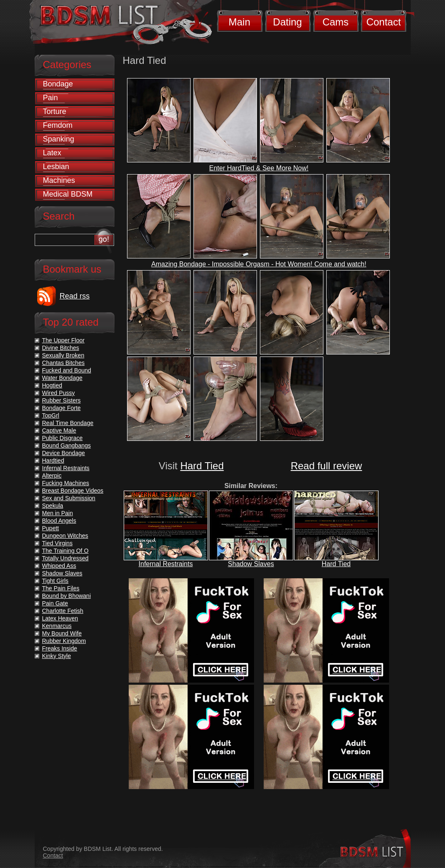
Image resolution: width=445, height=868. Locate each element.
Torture (55, 111)
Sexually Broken (63, 355)
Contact (384, 22)
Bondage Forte (62, 408)
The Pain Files (61, 588)
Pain (51, 98)
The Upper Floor (64, 340)
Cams (336, 22)
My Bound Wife (62, 633)
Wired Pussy (59, 393)
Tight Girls (55, 581)
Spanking (59, 139)
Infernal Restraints (166, 564)
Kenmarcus (57, 626)
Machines (59, 180)
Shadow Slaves (251, 564)
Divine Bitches (61, 348)
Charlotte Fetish (63, 611)
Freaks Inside (60, 648)
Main (239, 22)
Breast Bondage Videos (73, 491)
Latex (52, 153)
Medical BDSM (68, 194)
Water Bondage (62, 378)
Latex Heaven (60, 618)
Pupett (51, 528)
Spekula (53, 506)
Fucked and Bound (67, 370)
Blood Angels (59, 521)
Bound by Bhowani (67, 596)
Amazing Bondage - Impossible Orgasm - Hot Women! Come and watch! (259, 264)
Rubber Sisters (62, 400)
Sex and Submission (69, 498)
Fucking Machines (66, 483)
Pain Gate (55, 603)
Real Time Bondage (68, 423)
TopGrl (51, 415)
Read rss (75, 296)
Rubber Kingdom (64, 641)
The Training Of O (65, 551)
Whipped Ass (59, 566)
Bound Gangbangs (67, 445)
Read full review (327, 466)
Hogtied (52, 385)
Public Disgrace (62, 438)
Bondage (58, 84)
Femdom (58, 125)
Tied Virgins (57, 543)
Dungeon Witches (65, 536)
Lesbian (56, 167)
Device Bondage (64, 453)
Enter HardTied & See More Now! (259, 168)
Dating (287, 22)
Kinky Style (57, 656)
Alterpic (52, 476)
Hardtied (53, 461)
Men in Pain (58, 513)
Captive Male (59, 430)
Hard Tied (202, 466)
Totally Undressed (65, 558)
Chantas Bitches (64, 363)
